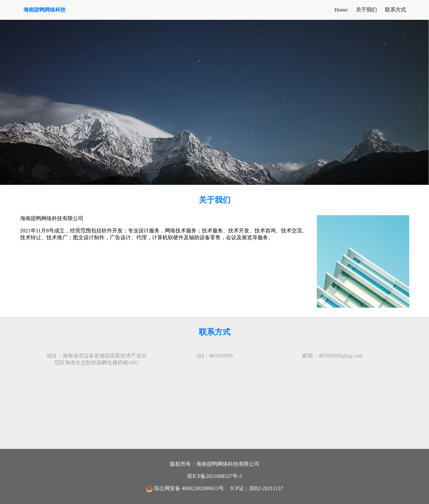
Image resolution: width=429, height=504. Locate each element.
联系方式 (395, 10)
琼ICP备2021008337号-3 (214, 476)
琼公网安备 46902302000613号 (186, 488)
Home (341, 10)
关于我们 (366, 10)
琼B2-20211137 (266, 488)
